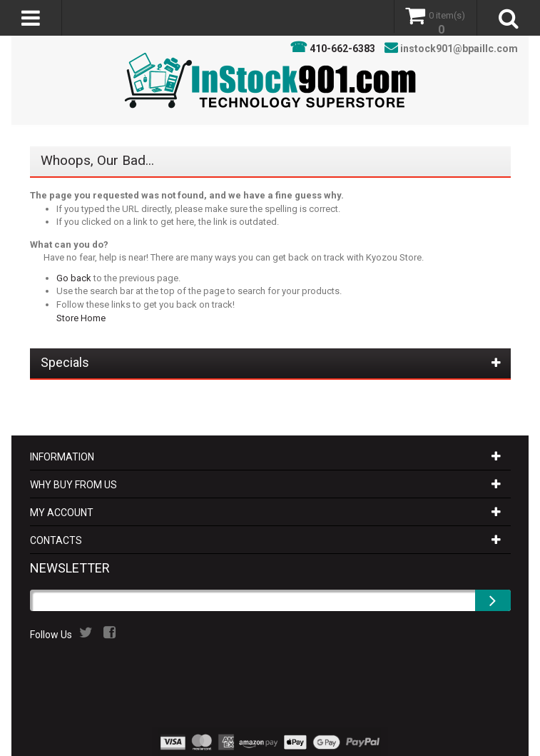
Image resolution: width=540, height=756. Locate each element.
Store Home (81, 318)
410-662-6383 (342, 49)
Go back (74, 278)
